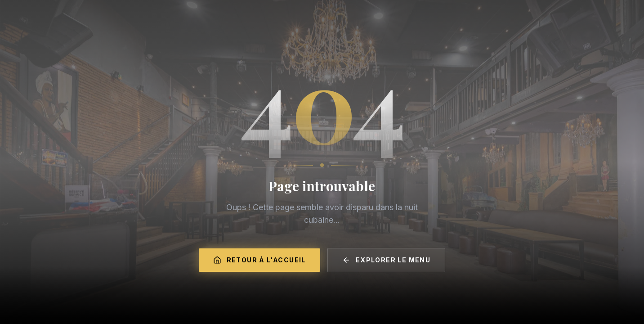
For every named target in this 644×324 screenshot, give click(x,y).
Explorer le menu (386, 260)
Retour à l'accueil (259, 260)
